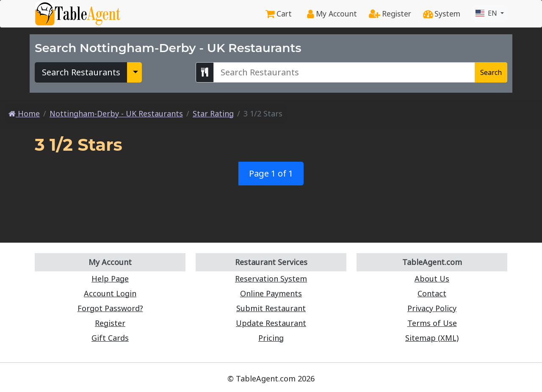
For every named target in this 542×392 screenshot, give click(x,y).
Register (390, 14)
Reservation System (271, 279)
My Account (332, 14)
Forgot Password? (110, 308)
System (442, 14)
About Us (432, 279)
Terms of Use (432, 323)
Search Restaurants (81, 72)
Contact (432, 293)
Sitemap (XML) (432, 338)
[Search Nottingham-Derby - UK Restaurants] (344, 72)
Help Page (110, 279)
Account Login (110, 293)
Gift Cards (110, 338)
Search (491, 72)
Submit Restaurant (271, 308)
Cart (279, 14)
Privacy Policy (432, 308)
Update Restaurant (271, 323)
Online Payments (271, 293)
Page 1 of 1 (271, 173)
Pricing (271, 338)
